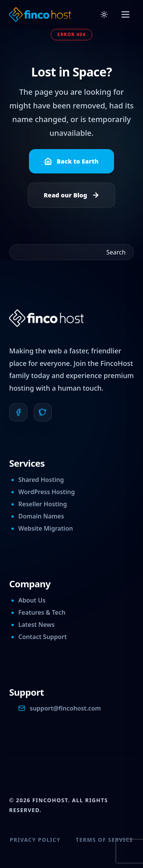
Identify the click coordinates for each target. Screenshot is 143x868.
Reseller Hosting (43, 504)
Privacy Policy (35, 840)
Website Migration (46, 528)
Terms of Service (105, 840)
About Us (32, 600)
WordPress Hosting (47, 492)
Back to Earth (71, 161)
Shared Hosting (41, 480)
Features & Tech (42, 612)
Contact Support (43, 637)
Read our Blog (71, 195)
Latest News (36, 625)
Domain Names (41, 516)
